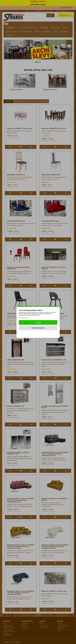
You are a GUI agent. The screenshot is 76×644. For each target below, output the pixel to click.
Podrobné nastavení (38, 328)
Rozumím (38, 322)
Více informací (23, 318)
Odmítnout (38, 333)
